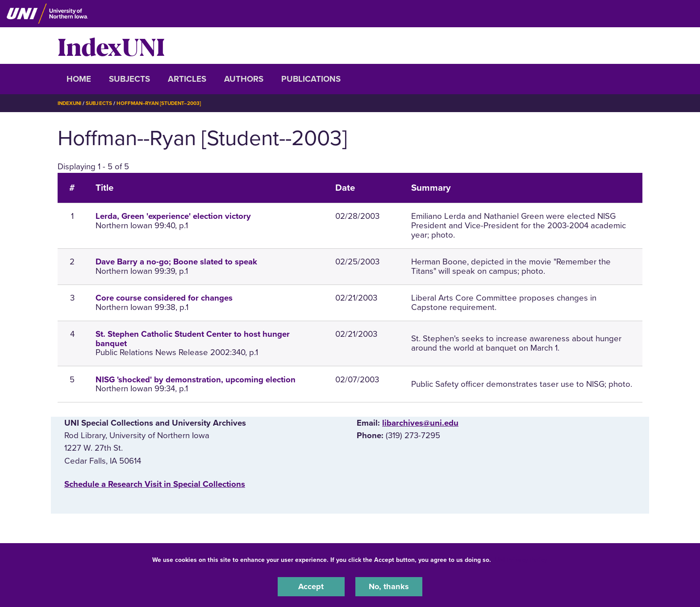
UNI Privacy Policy (521, 559)
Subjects (129, 79)
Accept (311, 586)
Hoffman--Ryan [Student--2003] (163, 103)
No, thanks (389, 586)
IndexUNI (111, 46)
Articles (187, 79)
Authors (244, 79)
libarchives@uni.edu (420, 423)
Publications (311, 79)
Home (79, 79)
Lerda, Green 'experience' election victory (173, 216)
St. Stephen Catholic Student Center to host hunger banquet (193, 339)
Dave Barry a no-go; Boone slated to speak (176, 262)
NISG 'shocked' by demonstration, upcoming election (196, 379)
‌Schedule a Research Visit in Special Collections (155, 484)
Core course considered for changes (164, 298)
